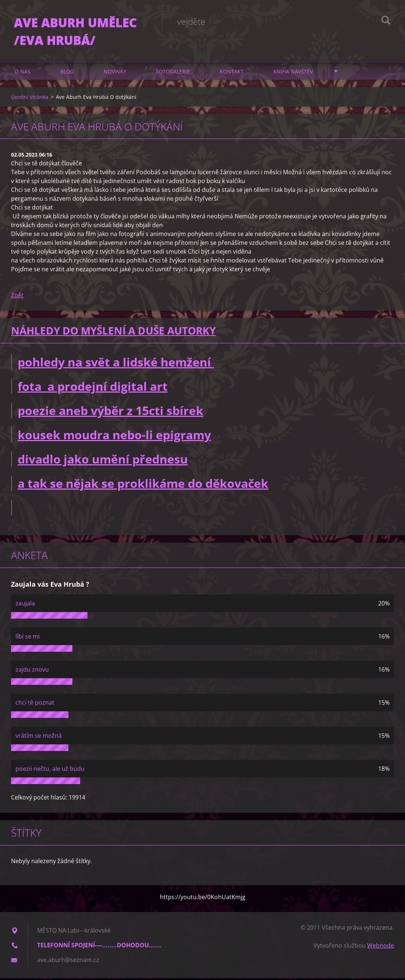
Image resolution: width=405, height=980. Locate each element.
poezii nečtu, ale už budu (50, 770)
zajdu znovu (32, 671)
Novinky (115, 73)
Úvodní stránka (30, 99)
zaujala (25, 605)
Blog (67, 73)
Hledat (386, 21)
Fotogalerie (173, 73)
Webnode (381, 947)
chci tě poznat (35, 704)
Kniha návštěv (293, 73)
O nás (23, 73)
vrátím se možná (39, 737)
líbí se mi (28, 638)
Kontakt (232, 73)
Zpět (17, 297)
